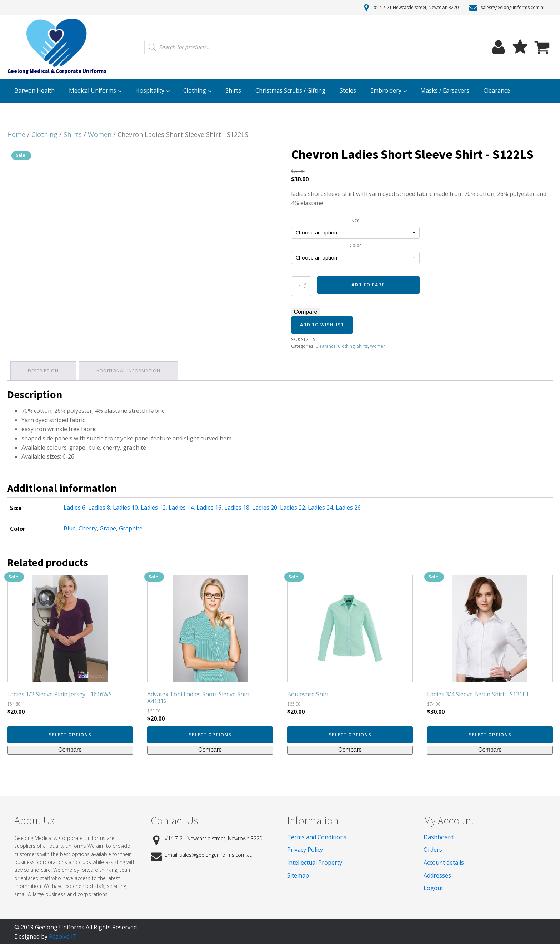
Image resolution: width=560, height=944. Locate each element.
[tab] (44, 370)
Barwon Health (34, 90)
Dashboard (439, 836)
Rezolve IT (63, 935)
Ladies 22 (292, 507)
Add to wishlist (322, 325)
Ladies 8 (99, 507)
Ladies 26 (348, 507)
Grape (108, 528)
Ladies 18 (237, 507)
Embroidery (386, 90)
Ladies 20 (265, 507)
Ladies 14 (181, 507)
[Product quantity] (301, 286)
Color (355, 245)
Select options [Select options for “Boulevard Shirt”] (350, 734)
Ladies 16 (209, 507)
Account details (444, 862)
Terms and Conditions (317, 836)
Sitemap (298, 874)
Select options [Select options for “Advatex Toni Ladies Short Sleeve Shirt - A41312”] (210, 734)
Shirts (233, 90)
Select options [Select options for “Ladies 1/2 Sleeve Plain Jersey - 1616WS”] (70, 734)
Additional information (129, 370)
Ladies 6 (74, 507)
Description (44, 370)
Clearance (497, 90)
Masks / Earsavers (445, 90)
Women (100, 134)
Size (355, 220)
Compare (306, 312)
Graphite (131, 528)
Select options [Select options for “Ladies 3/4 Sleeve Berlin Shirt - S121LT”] (490, 734)
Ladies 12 (153, 507)
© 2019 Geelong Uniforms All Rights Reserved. (76, 926)
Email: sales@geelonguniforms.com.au (209, 854)
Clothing (195, 90)
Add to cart (368, 285)
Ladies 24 (320, 507)
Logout (433, 887)
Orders (433, 849)
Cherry (88, 528)
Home (16, 134)
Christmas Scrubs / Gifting (290, 90)
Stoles (348, 90)
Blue (70, 528)
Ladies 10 (125, 507)
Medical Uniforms (92, 90)
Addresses (437, 874)
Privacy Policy (305, 849)
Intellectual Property (315, 862)
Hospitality (150, 90)
